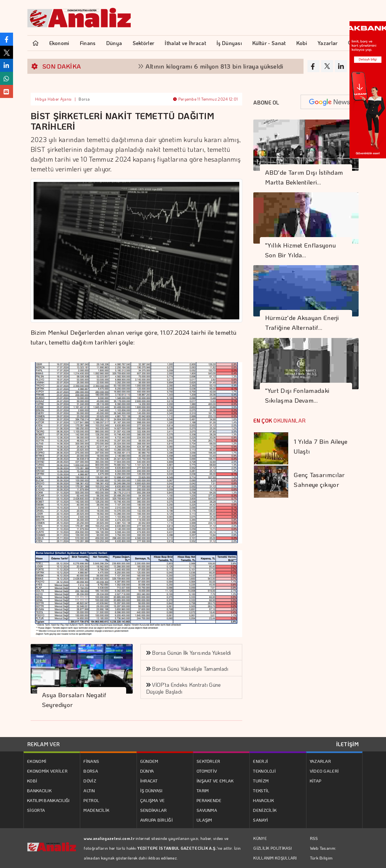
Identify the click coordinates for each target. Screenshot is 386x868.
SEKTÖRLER (208, 761)
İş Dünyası (229, 43)
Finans (88, 43)
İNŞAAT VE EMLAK (215, 781)
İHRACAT (149, 781)
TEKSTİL (261, 790)
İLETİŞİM (347, 744)
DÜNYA (147, 771)
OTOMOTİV (207, 771)
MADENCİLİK (96, 810)
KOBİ (32, 781)
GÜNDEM (149, 761)
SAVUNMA (207, 810)
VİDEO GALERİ (324, 771)
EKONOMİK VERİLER (47, 771)
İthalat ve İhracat (185, 43)
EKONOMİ (37, 761)
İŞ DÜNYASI (151, 790)
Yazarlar (327, 43)
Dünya (114, 43)
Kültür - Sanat (269, 43)
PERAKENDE (209, 800)
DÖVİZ (90, 781)
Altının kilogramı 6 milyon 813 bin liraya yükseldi (231, 66)
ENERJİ (260, 761)
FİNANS (91, 761)
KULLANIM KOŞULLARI (275, 858)
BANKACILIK (39, 790)
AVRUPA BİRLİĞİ (156, 820)
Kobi (302, 43)
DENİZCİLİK (265, 810)
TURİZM (261, 781)
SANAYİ (260, 820)
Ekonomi (59, 43)
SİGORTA (36, 810)
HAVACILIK (263, 800)
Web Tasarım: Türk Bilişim (323, 853)
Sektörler (144, 43)
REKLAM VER (44, 744)
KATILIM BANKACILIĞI (48, 800)
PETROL (91, 800)
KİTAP (316, 781)
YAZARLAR (320, 761)
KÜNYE (260, 838)
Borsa (84, 99)
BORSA (91, 771)
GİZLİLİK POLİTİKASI (273, 848)
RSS (314, 838)
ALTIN (89, 790)
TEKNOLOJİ (264, 771)
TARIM (203, 790)
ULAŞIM (204, 820)
